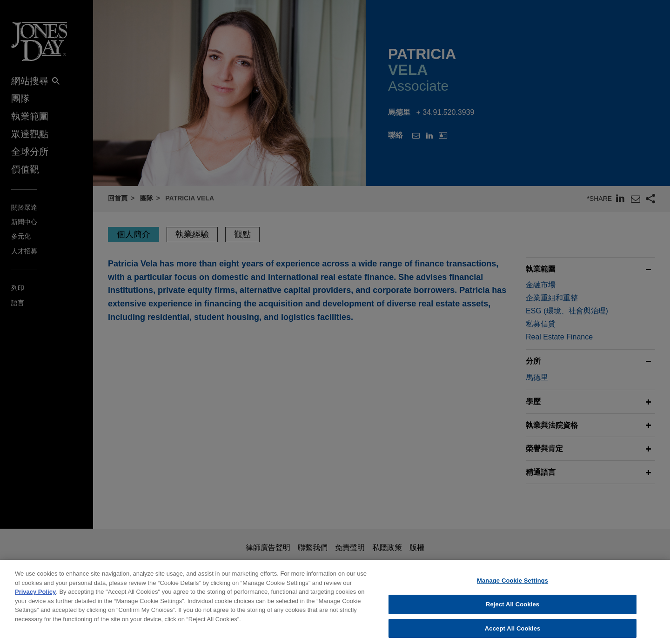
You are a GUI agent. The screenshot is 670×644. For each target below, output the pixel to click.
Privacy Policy (35, 599)
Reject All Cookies (513, 612)
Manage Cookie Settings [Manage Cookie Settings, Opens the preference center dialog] (513, 588)
